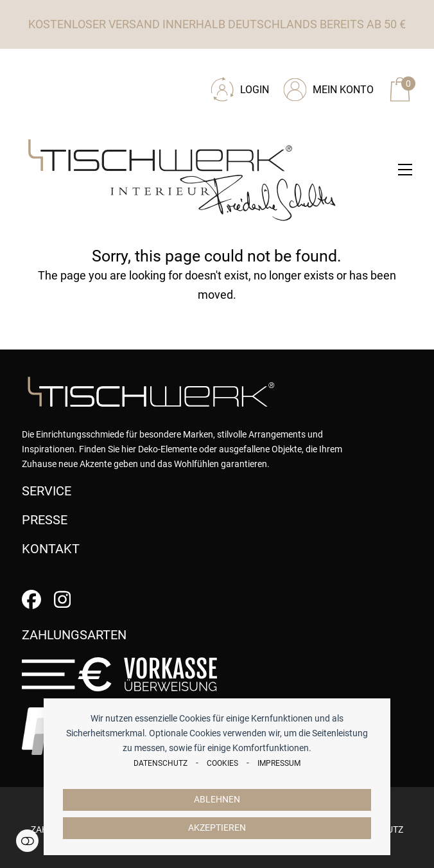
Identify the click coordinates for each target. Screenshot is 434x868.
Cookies (222, 763)
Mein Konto (343, 90)
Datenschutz (161, 763)
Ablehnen (217, 800)
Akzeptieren (217, 828)
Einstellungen (27, 841)
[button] (405, 170)
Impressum (279, 763)
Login (255, 90)
